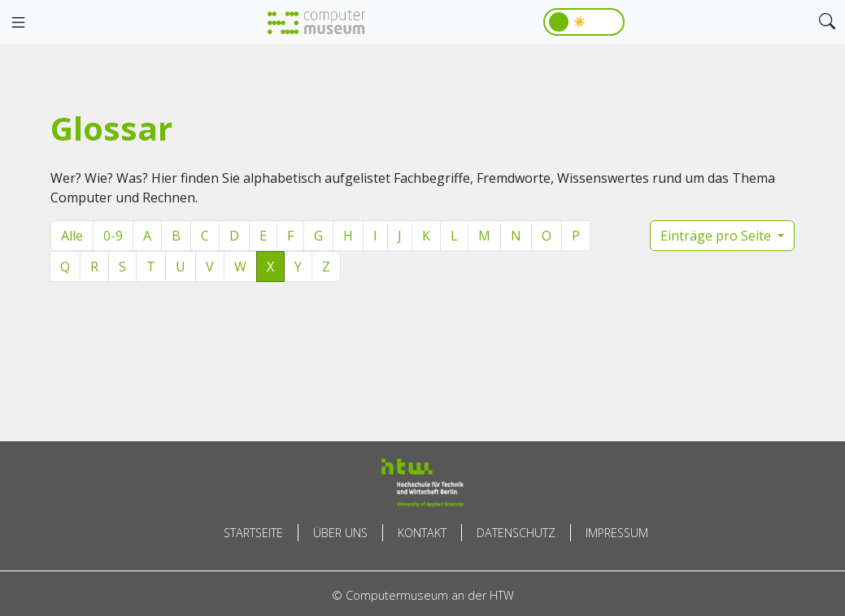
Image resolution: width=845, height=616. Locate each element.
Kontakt (422, 533)
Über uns (340, 533)
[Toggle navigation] (18, 23)
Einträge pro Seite (717, 236)
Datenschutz (516, 533)
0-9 (113, 236)
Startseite (253, 533)
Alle (72, 236)
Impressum (617, 533)
